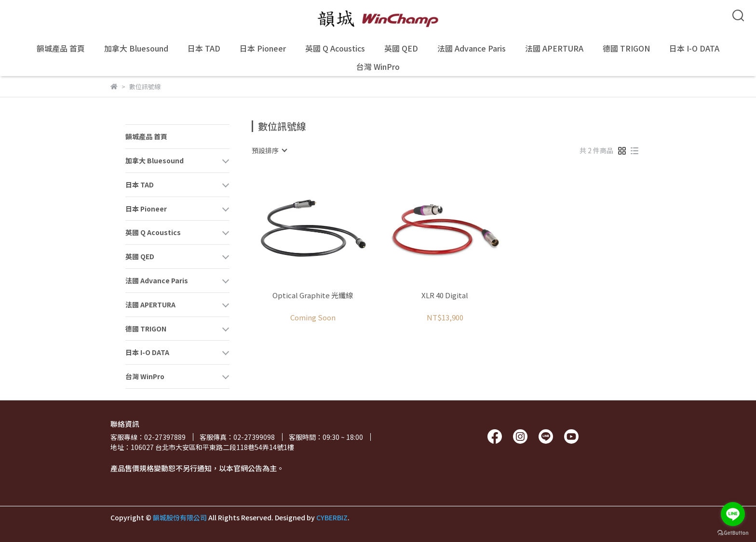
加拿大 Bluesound (136, 48)
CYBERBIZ (332, 517)
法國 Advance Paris (472, 48)
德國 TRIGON (626, 48)
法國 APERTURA (554, 48)
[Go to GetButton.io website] (733, 532)
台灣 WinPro (378, 66)
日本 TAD (204, 48)
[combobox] (269, 150)
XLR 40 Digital (445, 296)
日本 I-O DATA (694, 48)
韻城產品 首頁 (61, 48)
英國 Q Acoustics (335, 48)
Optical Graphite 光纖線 (313, 296)
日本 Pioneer (263, 48)
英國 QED (401, 48)
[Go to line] (733, 514)
